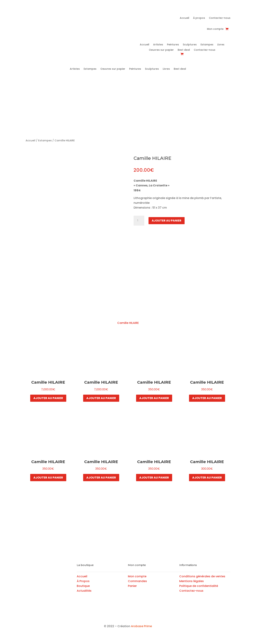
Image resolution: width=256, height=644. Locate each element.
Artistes (158, 45)
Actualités (84, 591)
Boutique (83, 586)
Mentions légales (192, 581)
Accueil (184, 18)
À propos (199, 18)
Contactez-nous (220, 18)
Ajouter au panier (167, 221)
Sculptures (190, 45)
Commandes (137, 581)
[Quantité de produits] (139, 221)
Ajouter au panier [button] (48, 398)
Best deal (184, 50)
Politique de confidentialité (199, 586)
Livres (221, 45)
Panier (132, 586)
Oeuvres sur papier (161, 50)
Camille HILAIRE (128, 323)
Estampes (207, 45)
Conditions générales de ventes (202, 576)
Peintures (173, 45)
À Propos (83, 581)
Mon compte (215, 29)
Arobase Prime (141, 626)
